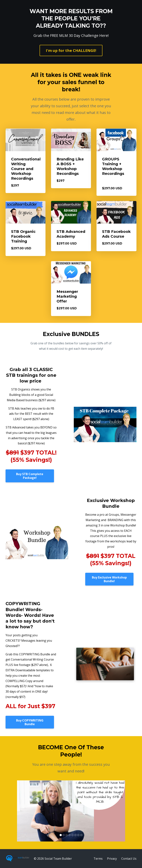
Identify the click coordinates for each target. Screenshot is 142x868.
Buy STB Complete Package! (30, 476)
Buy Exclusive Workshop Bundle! (109, 579)
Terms (98, 859)
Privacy (112, 859)
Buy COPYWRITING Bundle (30, 722)
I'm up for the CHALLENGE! (71, 50)
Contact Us (129, 859)
